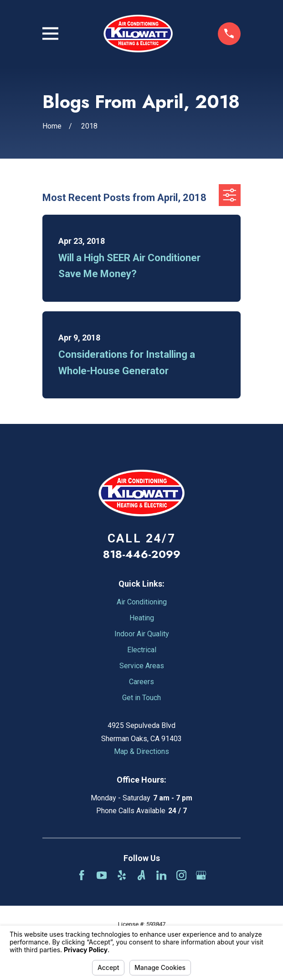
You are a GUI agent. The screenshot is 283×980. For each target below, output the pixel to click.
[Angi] (141, 875)
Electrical (142, 650)
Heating (142, 618)
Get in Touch (141, 698)
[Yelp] (122, 875)
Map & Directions (141, 751)
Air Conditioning (142, 602)
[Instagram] (181, 875)
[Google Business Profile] (201, 875)
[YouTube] (102, 875)
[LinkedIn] (161, 875)
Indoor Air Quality (142, 634)
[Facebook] (82, 875)
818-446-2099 (142, 554)
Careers (141, 682)
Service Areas (142, 666)
